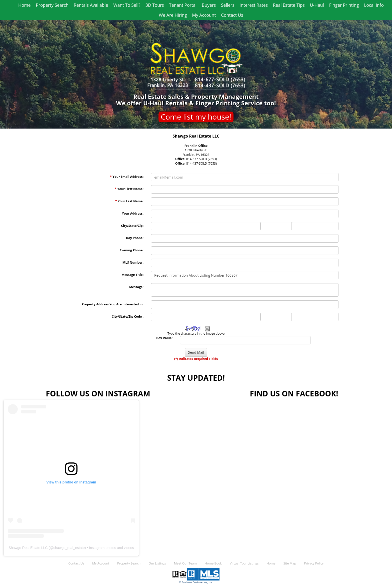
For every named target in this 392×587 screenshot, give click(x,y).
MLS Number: (133, 262)
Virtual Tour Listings (244, 563)
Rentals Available (91, 5)
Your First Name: (129, 189)
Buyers (209, 5)
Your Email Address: (127, 177)
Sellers (228, 5)
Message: (136, 287)
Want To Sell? (127, 5)
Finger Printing (344, 5)
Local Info (374, 5)
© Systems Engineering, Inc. (196, 582)
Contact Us (232, 15)
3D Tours (155, 5)
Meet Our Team (185, 563)
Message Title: (132, 275)
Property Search (52, 5)
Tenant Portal (183, 5)
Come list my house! (196, 117)
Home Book (213, 563)
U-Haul (317, 5)
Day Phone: (135, 238)
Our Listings (157, 563)
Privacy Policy (314, 563)
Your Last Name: (129, 201)
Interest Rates (254, 5)
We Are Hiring (173, 15)
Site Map (290, 563)
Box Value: (164, 338)
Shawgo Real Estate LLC (28, 548)
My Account (204, 15)
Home (24, 5)
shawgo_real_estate (69, 548)
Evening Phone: (132, 250)
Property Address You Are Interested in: (113, 304)
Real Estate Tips (289, 5)
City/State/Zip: (132, 226)
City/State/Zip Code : (128, 317)
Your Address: (133, 213)
